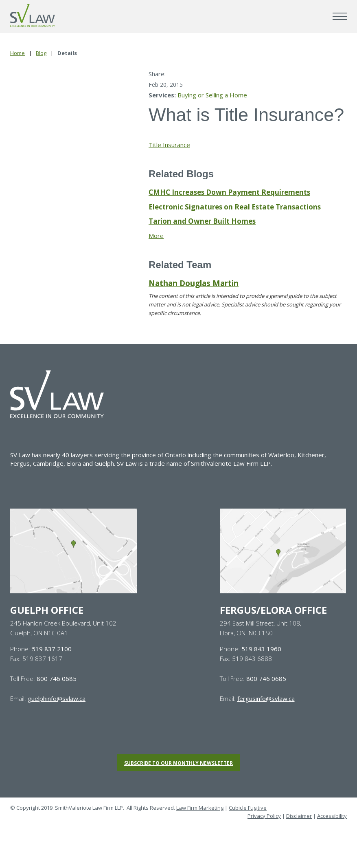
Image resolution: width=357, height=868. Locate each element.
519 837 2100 (52, 649)
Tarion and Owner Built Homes (202, 221)
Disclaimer (299, 816)
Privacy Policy (264, 816)
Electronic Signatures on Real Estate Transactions (235, 207)
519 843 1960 (261, 649)
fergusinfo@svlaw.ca (266, 698)
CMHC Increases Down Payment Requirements (229, 192)
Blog (41, 53)
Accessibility (332, 816)
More (156, 236)
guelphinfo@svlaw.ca (57, 698)
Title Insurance (169, 145)
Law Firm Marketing (200, 808)
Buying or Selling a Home (212, 95)
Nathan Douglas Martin (194, 283)
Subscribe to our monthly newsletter (178, 763)
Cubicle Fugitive (248, 808)
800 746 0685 (57, 679)
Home (18, 53)
